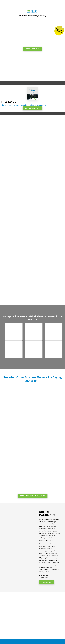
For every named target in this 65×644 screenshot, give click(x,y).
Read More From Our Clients (33, 496)
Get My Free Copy (32, 108)
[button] (14, 332)
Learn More (47, 582)
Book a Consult (33, 49)
